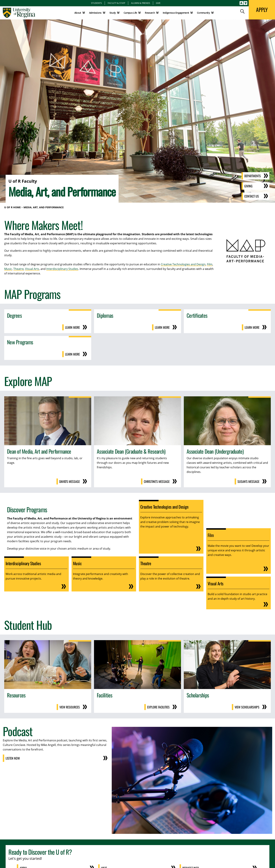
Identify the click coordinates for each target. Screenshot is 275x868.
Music (8, 269)
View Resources (70, 707)
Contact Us (252, 196)
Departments (253, 176)
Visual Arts (32, 269)
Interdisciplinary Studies (62, 269)
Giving (248, 186)
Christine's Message (157, 481)
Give (158, 3)
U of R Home (12, 207)
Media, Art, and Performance (44, 207)
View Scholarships (247, 707)
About (78, 13)
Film (210, 264)
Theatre (19, 269)
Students (96, 3)
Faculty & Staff (116, 3)
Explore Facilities (158, 707)
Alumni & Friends (141, 3)
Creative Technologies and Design (183, 264)
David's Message (70, 481)
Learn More (72, 327)
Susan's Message (248, 481)
